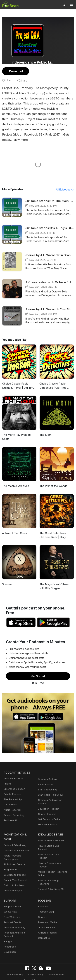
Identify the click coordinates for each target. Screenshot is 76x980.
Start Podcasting (47, 785)
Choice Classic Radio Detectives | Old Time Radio (56, 381)
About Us (43, 898)
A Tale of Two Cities (14, 528)
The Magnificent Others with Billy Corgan (56, 581)
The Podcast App (13, 794)
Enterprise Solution (14, 784)
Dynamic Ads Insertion (16, 842)
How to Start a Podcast (50, 832)
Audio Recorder (12, 805)
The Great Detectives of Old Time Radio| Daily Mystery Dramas (56, 530)
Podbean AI (10, 815)
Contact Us (44, 929)
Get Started (38, 671)
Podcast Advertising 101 (51, 874)
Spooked (7, 579)
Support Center (12, 898)
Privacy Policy (16, 962)
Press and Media (47, 914)
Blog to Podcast (12, 861)
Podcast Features (13, 773)
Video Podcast (46, 779)
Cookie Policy (36, 962)
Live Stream (10, 800)
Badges (8, 929)
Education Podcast (48, 800)
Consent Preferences (35, 968)
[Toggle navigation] (72, 4)
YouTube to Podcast (14, 866)
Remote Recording (14, 810)
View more (29, 134)
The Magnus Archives (15, 481)
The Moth (45, 430)
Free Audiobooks (47, 816)
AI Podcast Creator (14, 856)
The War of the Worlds (53, 481)
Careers (42, 909)
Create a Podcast (47, 774)
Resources (9, 935)
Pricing (7, 779)
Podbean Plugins (13, 882)
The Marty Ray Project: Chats (16, 432)
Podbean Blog (45, 903)
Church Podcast (46, 806)
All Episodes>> (66, 184)
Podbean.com (49, 974)
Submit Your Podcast (15, 872)
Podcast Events (12, 914)
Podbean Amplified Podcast (18, 924)
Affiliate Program (47, 924)
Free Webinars (11, 909)
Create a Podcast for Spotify (53, 795)
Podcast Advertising (14, 837)
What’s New (10, 903)
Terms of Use (55, 962)
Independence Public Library (33, 62)
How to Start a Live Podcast (53, 837)
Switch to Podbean (14, 877)
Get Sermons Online (49, 811)
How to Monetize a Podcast (52, 843)
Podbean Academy (14, 919)
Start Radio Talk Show (50, 790)
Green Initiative (46, 919)
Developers (10, 940)
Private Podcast (12, 789)
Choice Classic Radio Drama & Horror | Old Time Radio (19, 381)
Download (16, 71)
